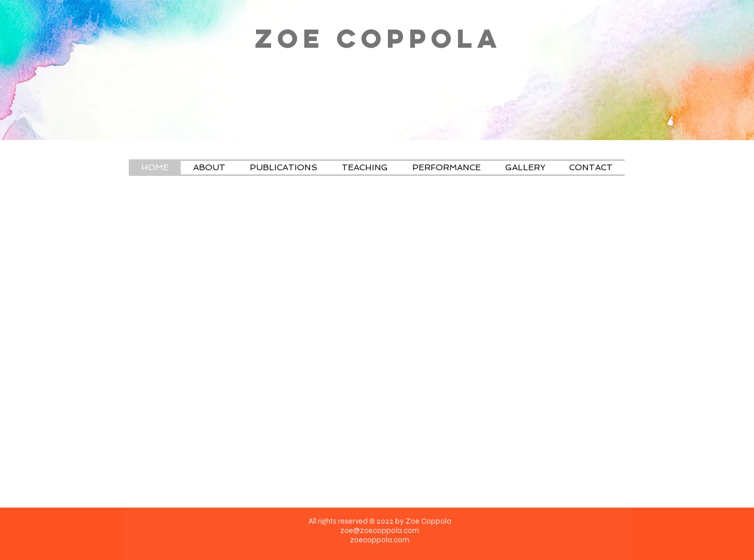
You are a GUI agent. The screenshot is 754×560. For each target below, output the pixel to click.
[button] (365, 168)
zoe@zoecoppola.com (380, 530)
